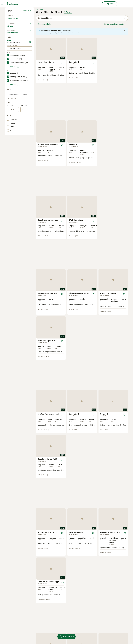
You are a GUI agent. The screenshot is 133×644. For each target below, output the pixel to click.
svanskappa (11, 629)
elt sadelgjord (60, 621)
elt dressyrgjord (110, 625)
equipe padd (36, 621)
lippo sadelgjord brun (88, 621)
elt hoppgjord (36, 614)
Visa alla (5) (14, 149)
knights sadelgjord (62, 625)
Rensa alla (27, 49)
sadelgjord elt (109, 618)
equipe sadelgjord (38, 636)
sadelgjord (11, 618)
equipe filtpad (109, 629)
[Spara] (62, 101)
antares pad (84, 618)
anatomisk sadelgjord (15, 621)
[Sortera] (115, 62)
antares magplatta (14, 636)
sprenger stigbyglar (14, 614)
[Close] (125, 68)
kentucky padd (61, 618)
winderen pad (85, 614)
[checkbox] (8, 85)
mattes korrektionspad (64, 629)
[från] (13, 192)
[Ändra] (30, 124)
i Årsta (68, 50)
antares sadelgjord (38, 633)
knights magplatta (86, 636)
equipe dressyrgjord (14, 633)
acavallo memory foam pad (41, 625)
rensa (29, 74)
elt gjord (83, 625)
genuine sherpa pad (87, 629)
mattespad (35, 629)
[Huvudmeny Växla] (2, 4)
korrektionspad (12, 625)
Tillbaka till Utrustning (16, 54)
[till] (26, 192)
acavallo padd (61, 614)
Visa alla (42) (15, 167)
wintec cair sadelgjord (64, 633)
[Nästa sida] (95, 537)
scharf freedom (110, 621)
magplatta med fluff (38, 618)
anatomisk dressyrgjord (113, 614)
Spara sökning (45, 62)
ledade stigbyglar (86, 633)
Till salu (12, 68)
